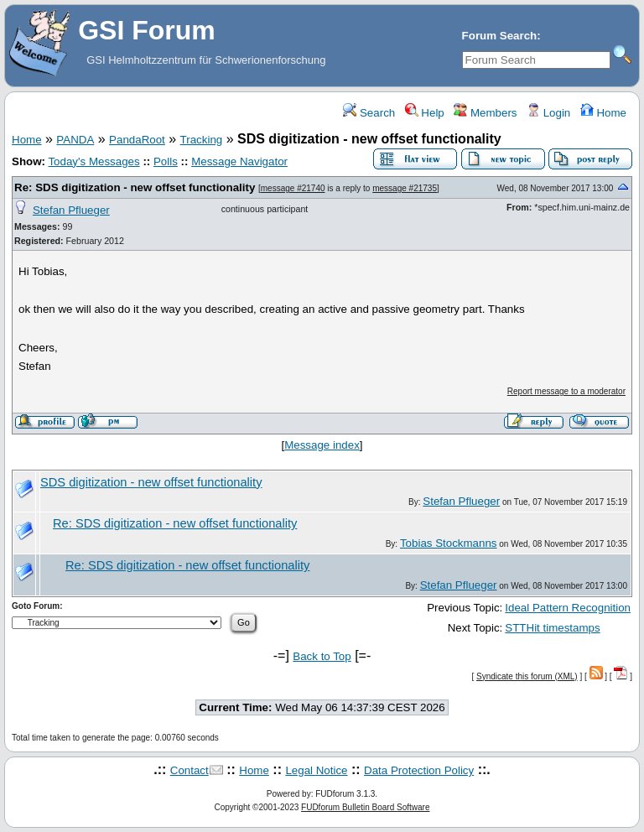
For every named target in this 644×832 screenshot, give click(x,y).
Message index (322, 445)
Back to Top (322, 656)
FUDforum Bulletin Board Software (365, 807)
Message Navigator (239, 161)
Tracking (202, 140)
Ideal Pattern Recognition (568, 608)
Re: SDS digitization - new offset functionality (135, 187)
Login (548, 113)
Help (425, 113)
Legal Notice (316, 770)
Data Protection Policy (419, 770)
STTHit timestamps (552, 628)
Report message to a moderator (566, 391)
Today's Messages (93, 161)
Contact (190, 770)
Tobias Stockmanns (449, 543)
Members (485, 113)
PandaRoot (137, 140)
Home (603, 113)
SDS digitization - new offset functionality (151, 482)
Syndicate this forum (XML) (527, 676)
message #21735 (405, 188)
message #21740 (293, 188)
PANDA (75, 140)
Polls (166, 161)
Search (369, 113)
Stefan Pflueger (71, 210)
